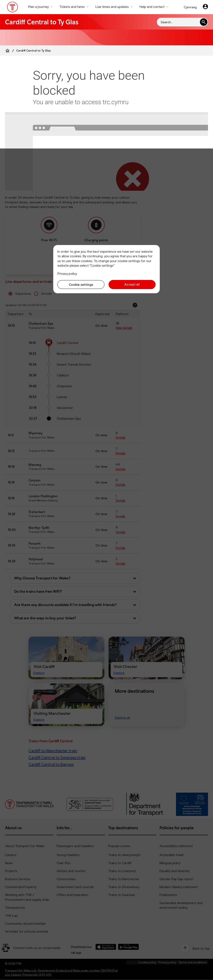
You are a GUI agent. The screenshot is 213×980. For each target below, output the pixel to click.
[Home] (7, 51)
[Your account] (205, 7)
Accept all (132, 284)
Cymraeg (190, 7)
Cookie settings (81, 285)
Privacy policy (67, 273)
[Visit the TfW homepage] (13, 8)
